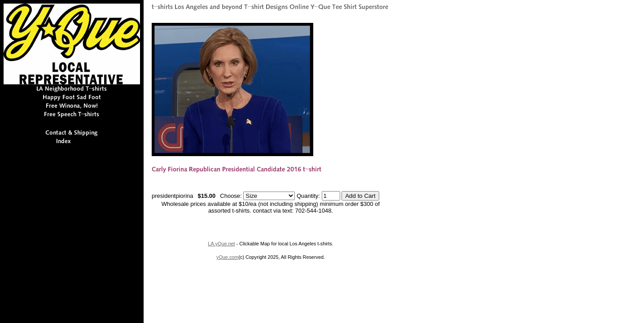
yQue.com (227, 257)
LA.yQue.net (221, 244)
